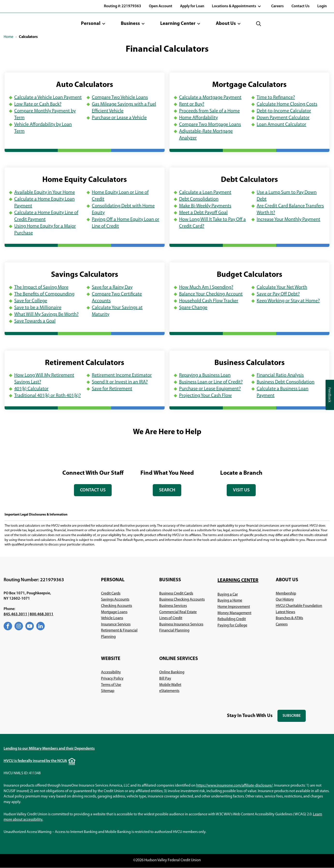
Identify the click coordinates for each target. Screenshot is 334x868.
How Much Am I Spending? (206, 287)
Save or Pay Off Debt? (278, 294)
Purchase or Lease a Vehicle (119, 118)
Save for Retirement (112, 389)
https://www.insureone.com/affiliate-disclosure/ (234, 786)
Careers (277, 6)
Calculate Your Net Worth (282, 287)
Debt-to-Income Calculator (284, 111)
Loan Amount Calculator (281, 125)
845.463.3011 (15, 615)
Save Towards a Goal (35, 321)
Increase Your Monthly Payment (288, 220)
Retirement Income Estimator (122, 375)
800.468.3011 (42, 615)
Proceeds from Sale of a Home (209, 111)
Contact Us (301, 6)
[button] (93, 24)
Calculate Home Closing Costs (287, 104)
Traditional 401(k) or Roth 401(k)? (47, 396)
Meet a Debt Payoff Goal (203, 213)
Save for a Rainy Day (112, 287)
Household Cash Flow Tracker (209, 301)
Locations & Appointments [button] (234, 6)
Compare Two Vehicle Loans (120, 98)
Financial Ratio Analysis (280, 375)
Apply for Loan (192, 6)
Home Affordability (198, 118)
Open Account (161, 6)
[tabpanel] (93, 472)
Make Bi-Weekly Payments (205, 206)
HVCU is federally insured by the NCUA (35, 761)
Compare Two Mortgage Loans (210, 125)
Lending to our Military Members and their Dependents (49, 749)
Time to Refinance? (276, 98)
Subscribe (294, 718)
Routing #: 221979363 (123, 6)
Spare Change (193, 308)
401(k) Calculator (31, 389)
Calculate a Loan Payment (205, 193)
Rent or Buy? (192, 104)
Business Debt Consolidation (286, 382)
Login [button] (322, 6)
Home (8, 37)
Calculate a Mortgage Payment (210, 98)
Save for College (31, 301)
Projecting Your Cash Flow (205, 396)
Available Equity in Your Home (45, 193)
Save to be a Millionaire (38, 308)
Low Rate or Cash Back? (38, 104)
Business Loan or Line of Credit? (211, 382)
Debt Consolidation (199, 199)
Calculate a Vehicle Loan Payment (48, 98)
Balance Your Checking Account (211, 294)
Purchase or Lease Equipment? (210, 389)
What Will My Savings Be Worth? (46, 315)
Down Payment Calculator (283, 118)
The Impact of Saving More (41, 287)
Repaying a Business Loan (205, 375)
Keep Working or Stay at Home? (288, 301)
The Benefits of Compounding (44, 294)
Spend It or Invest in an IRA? (120, 382)
